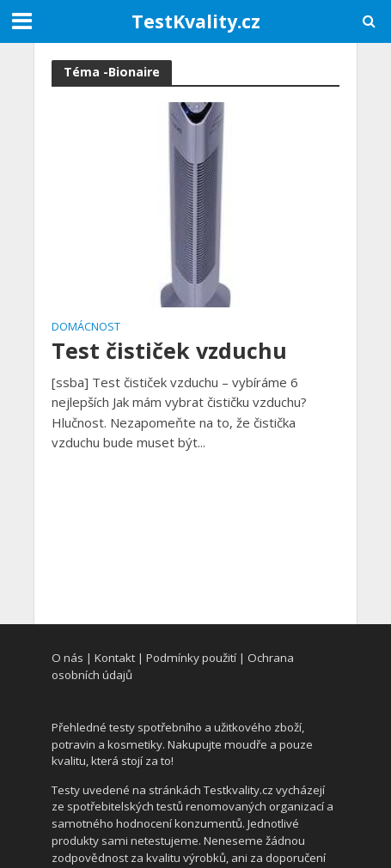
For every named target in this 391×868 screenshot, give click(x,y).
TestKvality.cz (196, 21)
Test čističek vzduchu (169, 350)
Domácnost (86, 328)
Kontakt (115, 658)
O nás (67, 658)
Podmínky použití (191, 658)
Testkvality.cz (238, 790)
